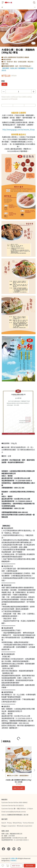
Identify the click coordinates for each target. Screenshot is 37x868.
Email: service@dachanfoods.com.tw (14, 812)
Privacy (9, 823)
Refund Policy (17, 823)
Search (4, 823)
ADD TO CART (17, 866)
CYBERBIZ (13, 860)
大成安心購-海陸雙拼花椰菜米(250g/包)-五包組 (18, 781)
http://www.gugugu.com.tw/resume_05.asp (19, 129)
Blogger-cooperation (9, 826)
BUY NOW (30, 866)
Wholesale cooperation (24, 826)
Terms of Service (28, 823)
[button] (34, 770)
